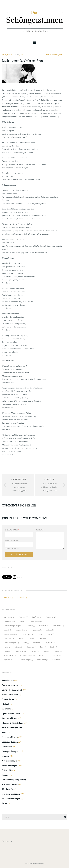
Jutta (22, 55)
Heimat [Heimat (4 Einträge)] (31, 626)
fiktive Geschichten (10, 695)
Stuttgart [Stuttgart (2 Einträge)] (43, 655)
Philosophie (7, 770)
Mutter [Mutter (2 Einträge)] (7, 647)
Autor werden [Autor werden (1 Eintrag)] (9, 617)
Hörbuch (5, 704)
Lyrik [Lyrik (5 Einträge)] (26, 643)
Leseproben (7, 747)
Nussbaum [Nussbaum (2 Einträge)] (31, 647)
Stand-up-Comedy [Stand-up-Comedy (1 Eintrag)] (27, 655)
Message (40, 530)
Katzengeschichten (10, 718)
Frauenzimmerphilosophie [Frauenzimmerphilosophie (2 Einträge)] (14, 626)
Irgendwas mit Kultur (11, 714)
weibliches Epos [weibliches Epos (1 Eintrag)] (26, 660)
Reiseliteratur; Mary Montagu (14, 780)
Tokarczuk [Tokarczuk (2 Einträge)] (56, 655)
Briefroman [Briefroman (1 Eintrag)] (37, 617)
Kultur (5, 732)
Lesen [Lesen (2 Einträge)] (21, 638)
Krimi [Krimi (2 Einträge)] (40, 634)
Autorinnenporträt (10, 685)
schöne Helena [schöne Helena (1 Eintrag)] (10, 655)
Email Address (13, 540)
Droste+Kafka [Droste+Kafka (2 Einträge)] (10, 621)
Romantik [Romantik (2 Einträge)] (34, 651)
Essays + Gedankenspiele (12, 690)
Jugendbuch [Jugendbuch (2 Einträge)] (37, 630)
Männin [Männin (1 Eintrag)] (19, 647)
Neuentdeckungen (54, 55)
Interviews (6, 709)
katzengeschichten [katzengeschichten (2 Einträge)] (11, 634)
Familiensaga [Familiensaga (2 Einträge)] (37, 621)
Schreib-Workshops (10, 784)
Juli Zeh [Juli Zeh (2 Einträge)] (50, 630)
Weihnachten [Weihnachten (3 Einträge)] (43, 660)
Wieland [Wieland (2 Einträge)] (56, 660)
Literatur (6, 756)
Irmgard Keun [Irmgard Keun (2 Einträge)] (22, 630)
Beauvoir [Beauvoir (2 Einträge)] (24, 617)
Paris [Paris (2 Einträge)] (43, 647)
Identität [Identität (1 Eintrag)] (8, 630)
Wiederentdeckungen (11, 794)
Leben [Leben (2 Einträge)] (51, 634)
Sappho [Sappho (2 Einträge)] (47, 651)
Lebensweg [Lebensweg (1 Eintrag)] (9, 638)
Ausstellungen (8, 680)
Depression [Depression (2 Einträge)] (51, 617)
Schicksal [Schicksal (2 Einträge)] (59, 651)
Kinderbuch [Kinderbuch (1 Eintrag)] (28, 634)
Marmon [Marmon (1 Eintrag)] (37, 643)
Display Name (12, 530)
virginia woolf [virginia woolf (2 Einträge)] (10, 660)
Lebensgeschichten (10, 737)
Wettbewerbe (8, 789)
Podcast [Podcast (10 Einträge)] (8, 651)
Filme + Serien (8, 699)
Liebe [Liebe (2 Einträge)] (43, 638)
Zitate (4, 803)
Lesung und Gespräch (11, 751)
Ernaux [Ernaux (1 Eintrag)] (23, 621)
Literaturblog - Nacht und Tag (14, 597)
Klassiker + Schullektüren (12, 723)
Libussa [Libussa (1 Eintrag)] (32, 638)
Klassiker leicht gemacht (12, 728)
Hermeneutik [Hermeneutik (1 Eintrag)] (58, 626)
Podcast (5, 775)
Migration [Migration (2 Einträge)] (50, 643)
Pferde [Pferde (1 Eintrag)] (53, 647)
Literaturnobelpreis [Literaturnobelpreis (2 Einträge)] (11, 643)
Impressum (7, 841)
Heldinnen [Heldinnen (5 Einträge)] (44, 626)
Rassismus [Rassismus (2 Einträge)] (21, 651)
